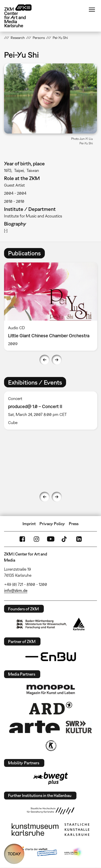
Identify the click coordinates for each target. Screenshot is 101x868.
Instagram (36, 539)
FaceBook (22, 539)
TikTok (65, 539)
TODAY (14, 854)
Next (57, 360)
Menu (92, 10)
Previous (45, 360)
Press (74, 524)
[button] (50, 98)
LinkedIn (79, 539)
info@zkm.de (16, 590)
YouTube (51, 539)
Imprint (29, 524)
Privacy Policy (52, 524)
